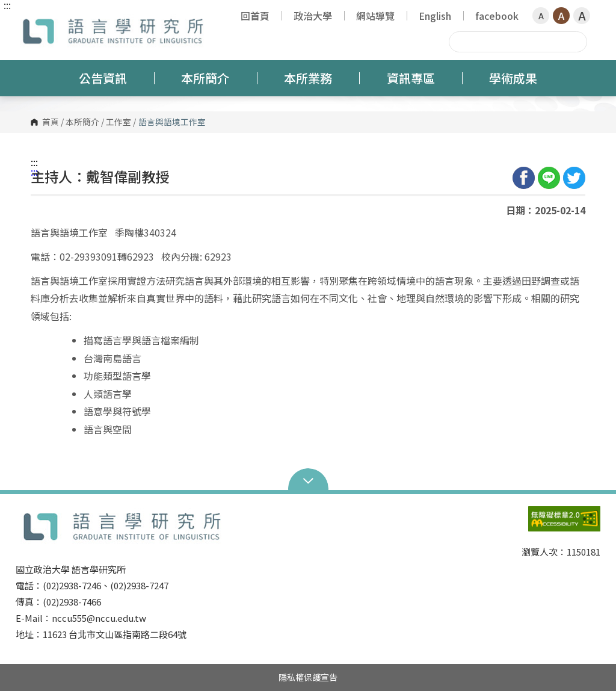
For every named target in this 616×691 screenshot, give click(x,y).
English (435, 16)
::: (7, 5)
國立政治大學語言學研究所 (28, 21)
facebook (497, 16)
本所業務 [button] (308, 78)
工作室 (119, 122)
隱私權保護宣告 (308, 677)
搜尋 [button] (576, 42)
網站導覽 (375, 16)
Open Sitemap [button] (308, 480)
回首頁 (255, 16)
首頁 (51, 122)
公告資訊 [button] (103, 78)
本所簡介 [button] (205, 78)
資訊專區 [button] (411, 78)
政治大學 (313, 16)
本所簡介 (82, 122)
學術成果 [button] (513, 78)
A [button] (541, 16)
